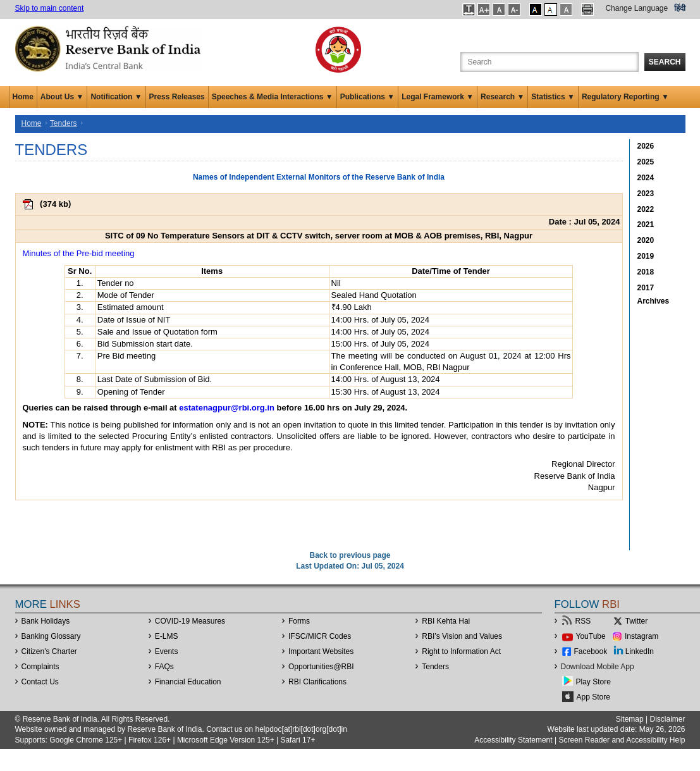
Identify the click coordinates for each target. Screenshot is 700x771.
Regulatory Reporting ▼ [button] (625, 97)
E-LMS (167, 636)
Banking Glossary (51, 636)
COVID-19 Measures (190, 621)
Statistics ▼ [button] (553, 97)
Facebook (591, 651)
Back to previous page (350, 555)
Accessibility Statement (513, 740)
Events (167, 651)
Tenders (64, 123)
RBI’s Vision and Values (462, 636)
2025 (646, 162)
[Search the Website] (550, 62)
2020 (646, 240)
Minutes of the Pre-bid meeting (79, 253)
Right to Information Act (461, 651)
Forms (299, 621)
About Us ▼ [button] (62, 97)
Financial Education (188, 682)
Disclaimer (667, 719)
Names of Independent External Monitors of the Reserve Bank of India (319, 177)
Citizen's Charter (49, 651)
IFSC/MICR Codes (320, 636)
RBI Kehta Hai (446, 621)
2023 (646, 194)
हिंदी (680, 8)
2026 (646, 146)
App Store (593, 697)
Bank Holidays (46, 621)
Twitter (636, 621)
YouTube (591, 636)
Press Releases (177, 97)
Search (665, 62)
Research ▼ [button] (502, 97)
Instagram (642, 636)
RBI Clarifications (317, 682)
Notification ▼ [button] (116, 97)
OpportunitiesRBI (321, 667)
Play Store (593, 682)
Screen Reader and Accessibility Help (621, 740)
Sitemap (630, 719)
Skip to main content (50, 8)
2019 (646, 256)
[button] (469, 9)
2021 (646, 225)
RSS (583, 621)
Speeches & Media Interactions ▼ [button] (273, 97)
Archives (654, 301)
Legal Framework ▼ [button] (438, 97)
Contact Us (40, 682)
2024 (646, 178)
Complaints (40, 667)
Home (23, 97)
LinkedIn (640, 651)
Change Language (636, 8)
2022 (646, 209)
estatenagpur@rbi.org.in (227, 408)
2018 (646, 272)
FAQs (164, 667)
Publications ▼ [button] (368, 97)
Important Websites (321, 651)
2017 (646, 288)
